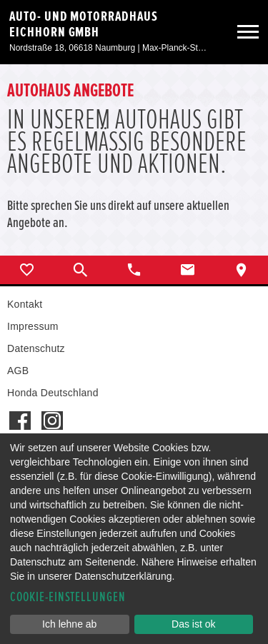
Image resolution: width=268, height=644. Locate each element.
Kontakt (25, 304)
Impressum (33, 326)
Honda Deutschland (53, 393)
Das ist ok (193, 624)
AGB (18, 371)
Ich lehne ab (69, 624)
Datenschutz (36, 348)
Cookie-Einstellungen (68, 597)
